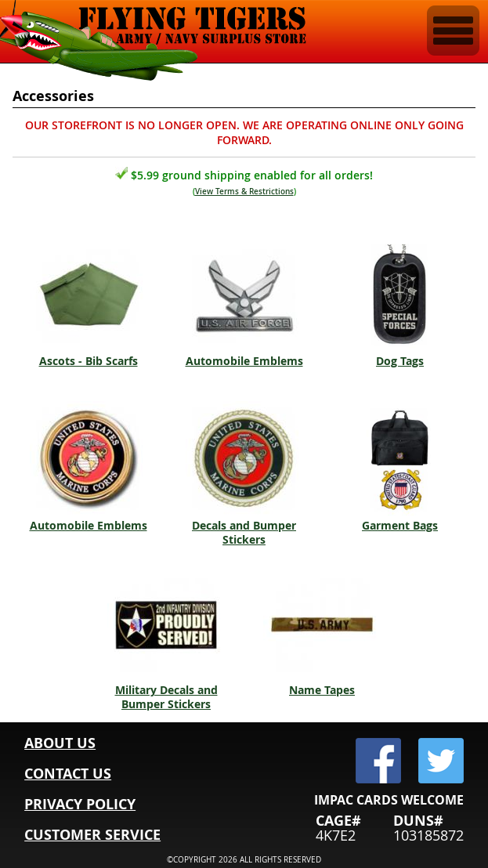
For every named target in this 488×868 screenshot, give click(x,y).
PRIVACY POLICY (80, 804)
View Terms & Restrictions (244, 192)
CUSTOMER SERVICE (92, 835)
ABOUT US (60, 743)
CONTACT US (68, 774)
